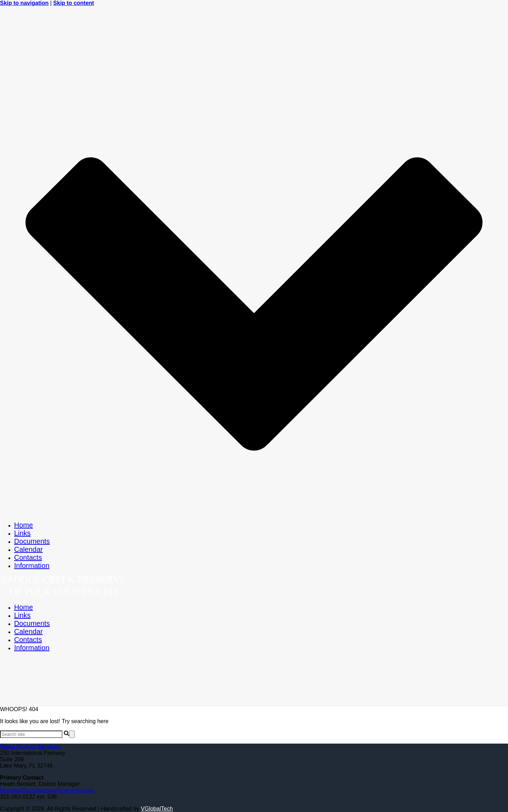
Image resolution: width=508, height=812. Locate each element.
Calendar (28, 549)
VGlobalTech (157, 809)
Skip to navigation (24, 3)
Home (23, 525)
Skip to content (74, 3)
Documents (32, 541)
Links (22, 533)
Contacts (28, 557)
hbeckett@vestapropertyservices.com (47, 790)
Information (32, 566)
